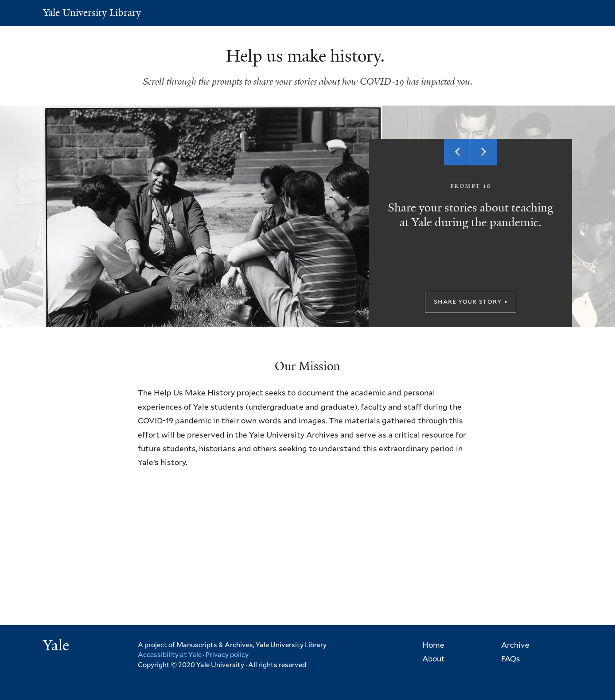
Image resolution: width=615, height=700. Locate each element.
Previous (457, 152)
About (434, 659)
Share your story (467, 301)
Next (484, 152)
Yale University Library (92, 13)
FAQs (511, 659)
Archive (515, 645)
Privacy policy (227, 655)
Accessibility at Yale (170, 655)
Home (433, 645)
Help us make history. (307, 56)
